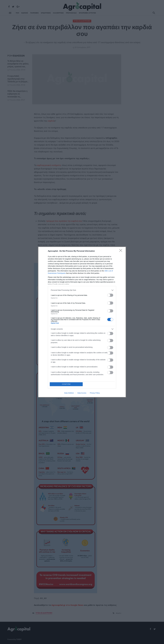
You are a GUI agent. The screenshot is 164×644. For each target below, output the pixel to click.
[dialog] (82, 322)
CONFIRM (66, 384)
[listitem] (82, 290)
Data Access (82, 393)
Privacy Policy (95, 393)
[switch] (110, 295)
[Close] (121, 251)
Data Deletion (69, 393)
